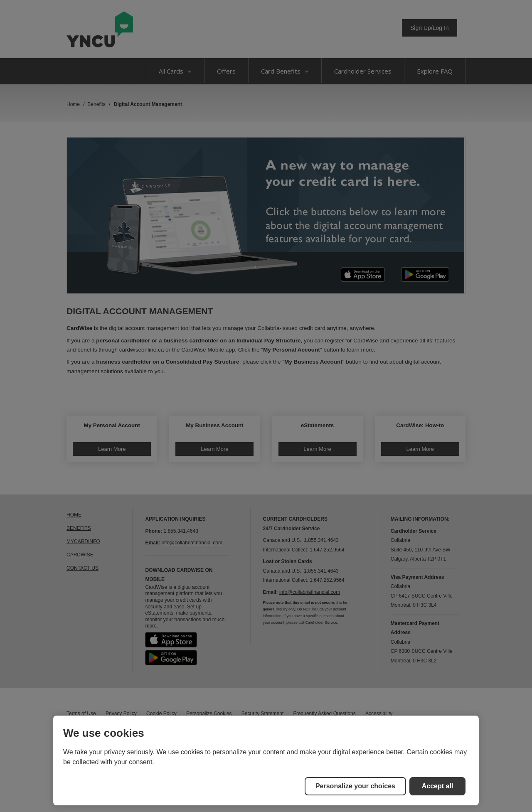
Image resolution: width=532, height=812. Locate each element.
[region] (266, 760)
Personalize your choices (355, 786)
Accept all (438, 786)
